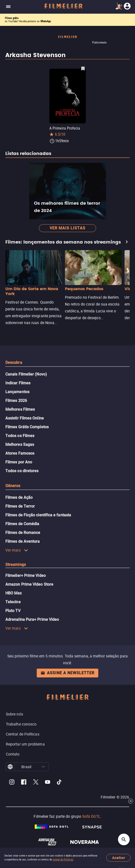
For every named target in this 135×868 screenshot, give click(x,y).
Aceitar (119, 858)
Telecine (13, 602)
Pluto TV (13, 611)
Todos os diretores (22, 471)
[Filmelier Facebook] (24, 783)
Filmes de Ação (19, 497)
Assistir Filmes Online (25, 418)
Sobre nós (14, 714)
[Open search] (124, 839)
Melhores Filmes (20, 409)
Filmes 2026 (16, 401)
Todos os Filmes (20, 436)
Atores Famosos (20, 453)
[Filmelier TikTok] (59, 783)
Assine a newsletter (67, 673)
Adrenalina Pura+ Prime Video (32, 619)
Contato (13, 754)
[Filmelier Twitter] (36, 783)
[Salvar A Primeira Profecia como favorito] (83, 68)
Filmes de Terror (20, 506)
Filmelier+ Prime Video (26, 576)
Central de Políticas (63, 860)
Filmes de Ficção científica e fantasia (38, 515)
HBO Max (14, 593)
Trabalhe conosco (21, 724)
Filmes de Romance (23, 533)
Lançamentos (17, 392)
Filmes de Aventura (22, 541)
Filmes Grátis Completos (27, 427)
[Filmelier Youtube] (48, 783)
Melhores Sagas (20, 444)
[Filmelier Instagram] (12, 783)
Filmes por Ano (19, 462)
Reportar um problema (25, 744)
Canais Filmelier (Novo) (26, 374)
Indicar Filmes (18, 383)
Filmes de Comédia (22, 524)
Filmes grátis (12, 18)
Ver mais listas (67, 228)
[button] (43, 767)
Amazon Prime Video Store (29, 584)
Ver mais (17, 550)
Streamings (16, 565)
